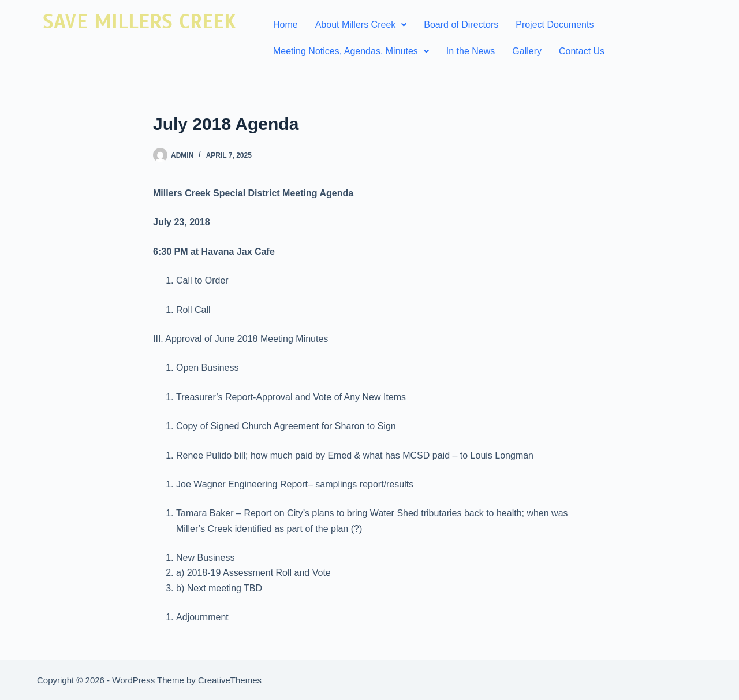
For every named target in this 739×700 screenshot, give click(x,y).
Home (285, 25)
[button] (361, 25)
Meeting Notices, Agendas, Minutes (351, 51)
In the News (471, 51)
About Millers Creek (361, 25)
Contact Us (582, 51)
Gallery (527, 51)
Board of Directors (461, 25)
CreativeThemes (230, 680)
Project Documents (555, 25)
